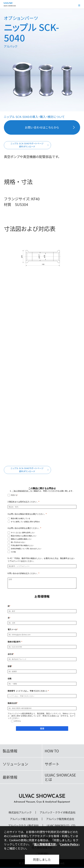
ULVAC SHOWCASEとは (60, 777)
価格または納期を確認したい (21, 539)
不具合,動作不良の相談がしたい (22, 545)
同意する (14, 495)
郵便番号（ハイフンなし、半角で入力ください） (28, 691)
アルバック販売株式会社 (60, 819)
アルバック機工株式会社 (24, 819)
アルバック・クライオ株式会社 (58, 812)
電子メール (12, 630)
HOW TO (52, 751)
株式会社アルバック (20, 812)
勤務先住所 (12, 703)
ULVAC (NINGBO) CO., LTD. (61, 825)
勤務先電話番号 (14, 642)
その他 (13, 552)
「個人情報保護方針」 (21, 491)
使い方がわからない (18, 542)
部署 (10, 666)
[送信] (42, 729)
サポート (52, 764)
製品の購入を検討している (21, 518)
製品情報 (10, 751)
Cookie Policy (69, 844)
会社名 (10, 654)
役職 (10, 679)
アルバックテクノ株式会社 (23, 825)
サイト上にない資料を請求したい (23, 533)
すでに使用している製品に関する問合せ (25, 522)
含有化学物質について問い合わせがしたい (26, 549)
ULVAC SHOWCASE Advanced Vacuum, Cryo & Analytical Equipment (42, 798)
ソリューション (15, 764)
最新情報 (10, 777)
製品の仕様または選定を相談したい (24, 536)
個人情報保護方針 (45, 844)
